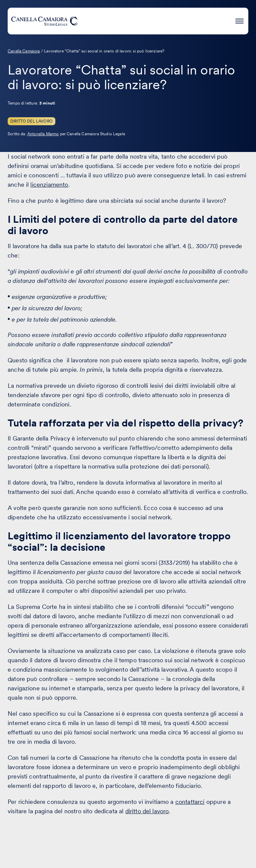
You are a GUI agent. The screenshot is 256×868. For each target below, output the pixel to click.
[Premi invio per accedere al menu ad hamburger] (239, 20)
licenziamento (49, 185)
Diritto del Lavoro (31, 121)
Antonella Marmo (43, 134)
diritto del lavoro (147, 811)
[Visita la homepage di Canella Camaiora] (44, 21)
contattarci (190, 802)
